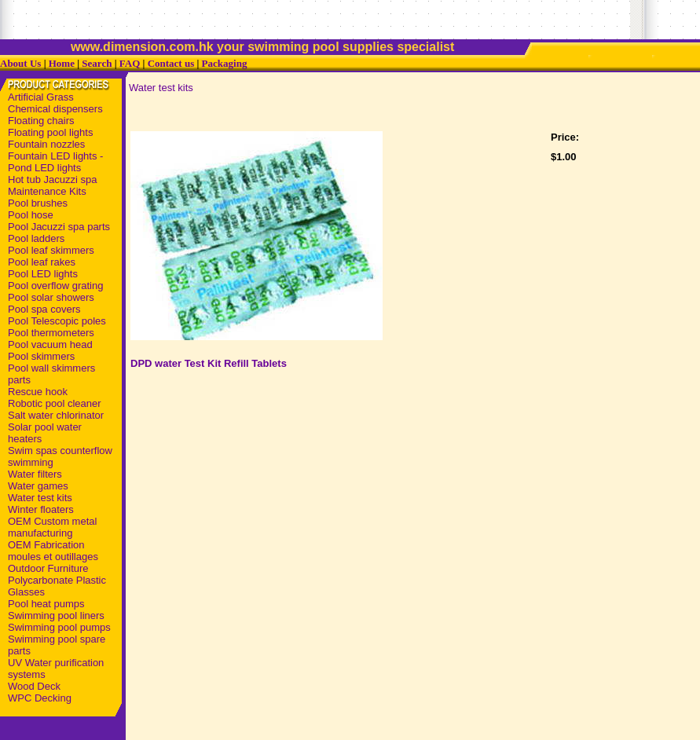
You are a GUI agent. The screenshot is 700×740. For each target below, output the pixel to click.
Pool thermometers (51, 333)
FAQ (130, 63)
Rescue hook (38, 392)
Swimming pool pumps (59, 627)
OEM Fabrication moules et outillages (53, 551)
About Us (20, 63)
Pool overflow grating (55, 286)
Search (97, 63)
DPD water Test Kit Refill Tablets (209, 363)
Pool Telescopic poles (57, 321)
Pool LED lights (43, 274)
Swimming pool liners (56, 615)
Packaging (225, 63)
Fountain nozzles (46, 144)
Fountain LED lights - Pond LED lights (55, 162)
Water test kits (40, 498)
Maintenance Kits (47, 191)
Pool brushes (38, 203)
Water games (38, 486)
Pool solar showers (51, 297)
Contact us (171, 63)
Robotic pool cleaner (55, 403)
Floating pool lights (50, 132)
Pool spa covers (44, 309)
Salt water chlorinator (56, 415)
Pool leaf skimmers (51, 250)
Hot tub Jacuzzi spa (52, 180)
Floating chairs (41, 121)
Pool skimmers (41, 356)
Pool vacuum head (50, 344)
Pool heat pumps (46, 604)
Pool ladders (36, 238)
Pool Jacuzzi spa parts (59, 227)
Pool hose (31, 215)
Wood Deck (34, 686)
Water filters (35, 474)
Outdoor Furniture (48, 568)
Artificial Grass (41, 97)
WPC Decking (40, 698)
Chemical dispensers (55, 109)
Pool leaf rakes (42, 262)
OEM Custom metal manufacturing (52, 527)
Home (62, 63)
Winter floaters (41, 509)
